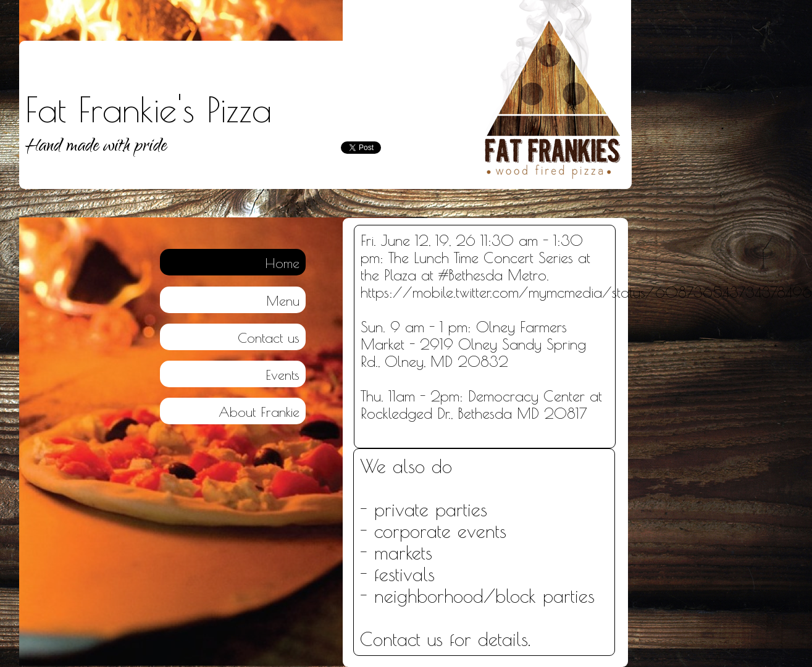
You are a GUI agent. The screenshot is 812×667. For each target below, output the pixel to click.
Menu (283, 301)
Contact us (269, 338)
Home (282, 263)
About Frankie (259, 412)
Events (283, 375)
